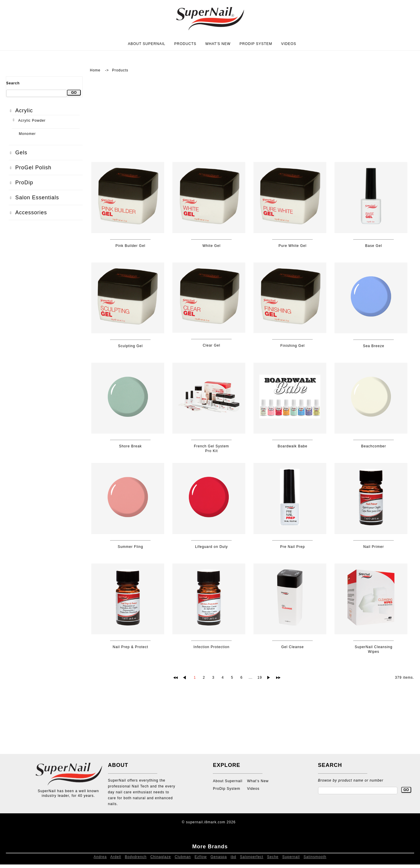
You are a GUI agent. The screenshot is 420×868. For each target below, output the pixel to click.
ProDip (24, 183)
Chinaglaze (161, 857)
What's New (218, 44)
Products (185, 44)
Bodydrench (136, 857)
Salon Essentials (37, 198)
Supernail (291, 857)
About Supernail (146, 44)
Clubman (183, 857)
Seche (273, 857)
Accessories (31, 213)
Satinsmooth (315, 857)
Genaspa (219, 857)
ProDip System (256, 44)
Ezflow (201, 857)
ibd (233, 857)
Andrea (100, 857)
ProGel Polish (33, 168)
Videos (289, 44)
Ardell (116, 857)
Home (95, 70)
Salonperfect (252, 857)
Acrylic (24, 111)
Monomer (27, 134)
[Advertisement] (44, 324)
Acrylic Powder (32, 121)
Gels (21, 153)
